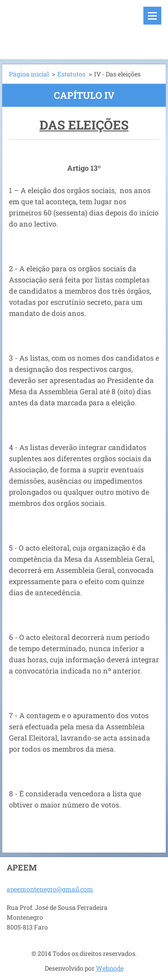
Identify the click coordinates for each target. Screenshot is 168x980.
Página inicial (29, 74)
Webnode (110, 968)
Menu (152, 16)
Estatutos (71, 74)
